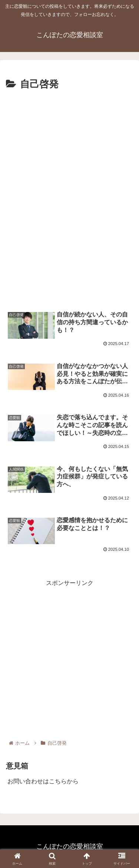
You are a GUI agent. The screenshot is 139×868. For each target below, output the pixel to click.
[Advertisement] (69, 166)
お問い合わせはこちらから (43, 781)
